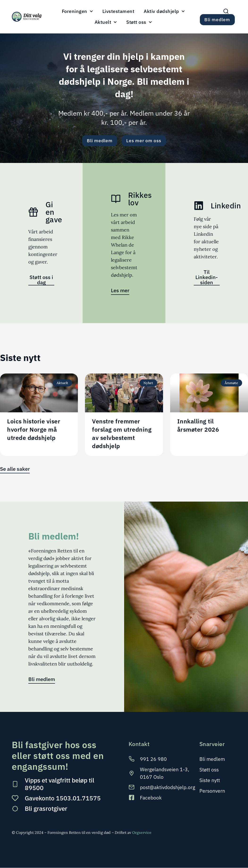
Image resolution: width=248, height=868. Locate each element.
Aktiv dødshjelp (164, 12)
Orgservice (142, 833)
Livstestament (118, 11)
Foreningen (77, 12)
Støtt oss (139, 22)
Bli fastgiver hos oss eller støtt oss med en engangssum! (58, 756)
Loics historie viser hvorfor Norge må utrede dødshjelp (34, 430)
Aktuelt (106, 22)
